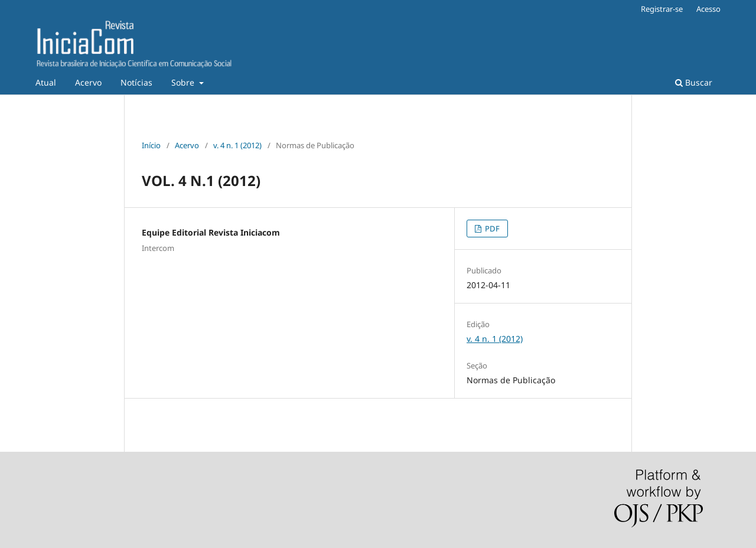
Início (151, 145)
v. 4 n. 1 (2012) (237, 145)
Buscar (694, 82)
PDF (491, 229)
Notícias (136, 82)
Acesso (708, 9)
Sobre (184, 82)
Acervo (88, 82)
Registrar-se (662, 9)
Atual (46, 82)
